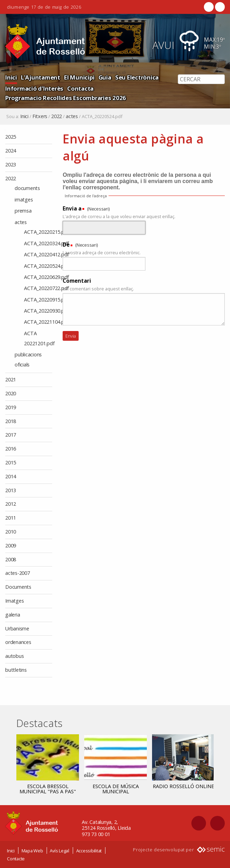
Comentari (77, 281)
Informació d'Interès (34, 88)
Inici (11, 77)
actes (72, 116)
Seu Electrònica (137, 77)
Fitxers (40, 116)
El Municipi (79, 77)
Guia (105, 77)
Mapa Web (32, 851)
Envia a (72, 208)
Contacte (16, 859)
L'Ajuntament (41, 77)
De (66, 245)
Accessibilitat (89, 851)
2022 (57, 116)
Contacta (80, 88)
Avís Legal (60, 851)
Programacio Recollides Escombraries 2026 (66, 98)
